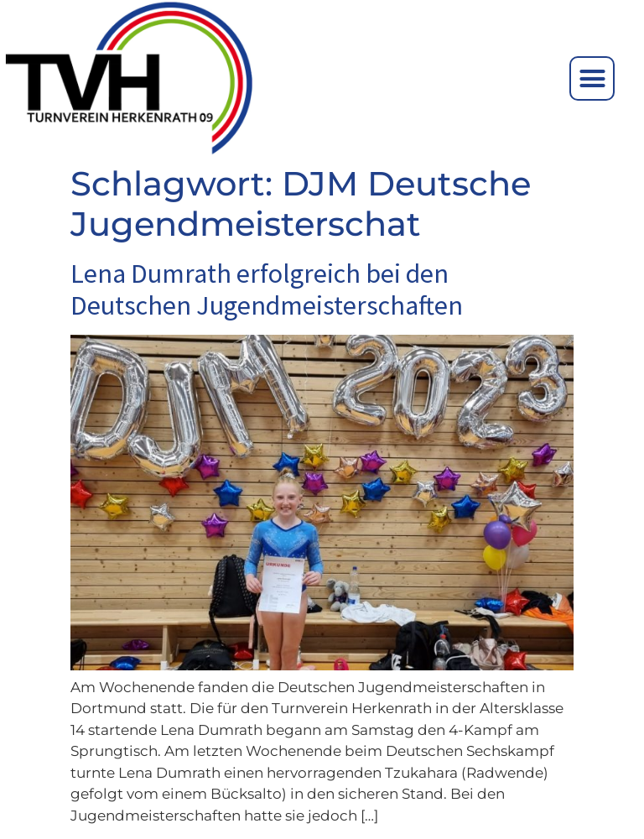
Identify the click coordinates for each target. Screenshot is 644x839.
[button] (592, 79)
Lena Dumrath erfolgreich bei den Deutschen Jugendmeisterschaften (267, 289)
